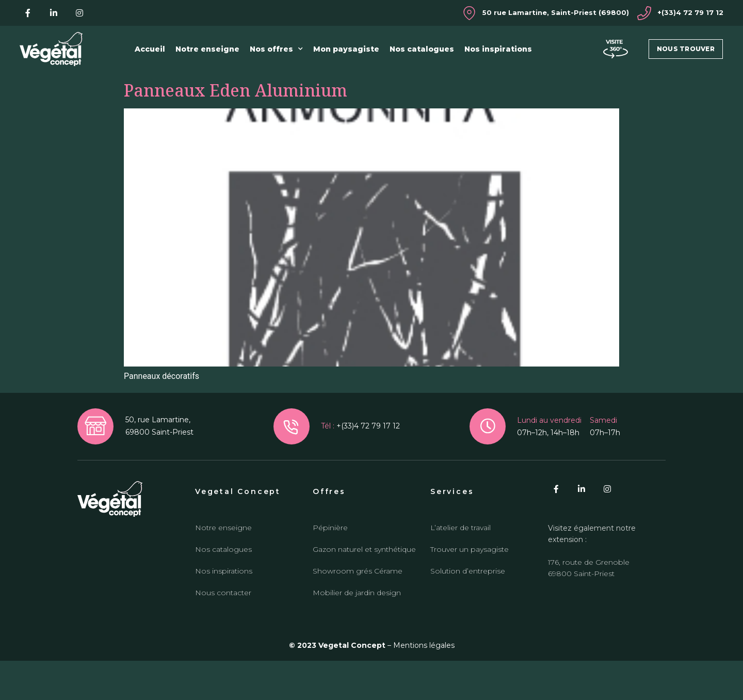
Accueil (150, 49)
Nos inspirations (498, 49)
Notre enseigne (207, 49)
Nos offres (276, 49)
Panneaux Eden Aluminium (236, 129)
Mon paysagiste (346, 49)
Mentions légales (424, 685)
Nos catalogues (422, 49)
